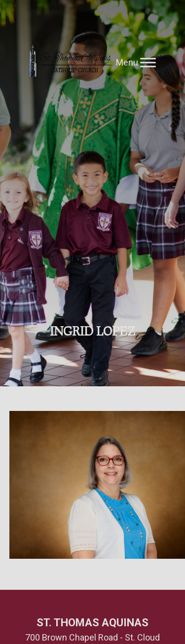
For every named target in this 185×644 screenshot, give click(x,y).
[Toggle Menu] (148, 62)
